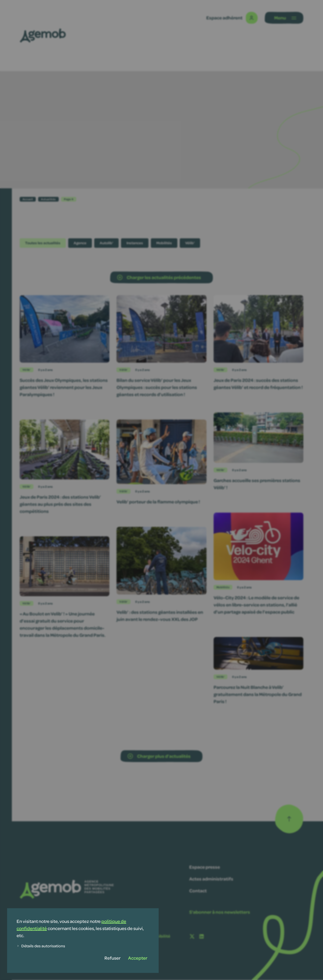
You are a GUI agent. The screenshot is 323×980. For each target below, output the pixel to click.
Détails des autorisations (41, 946)
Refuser (112, 958)
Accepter (138, 958)
